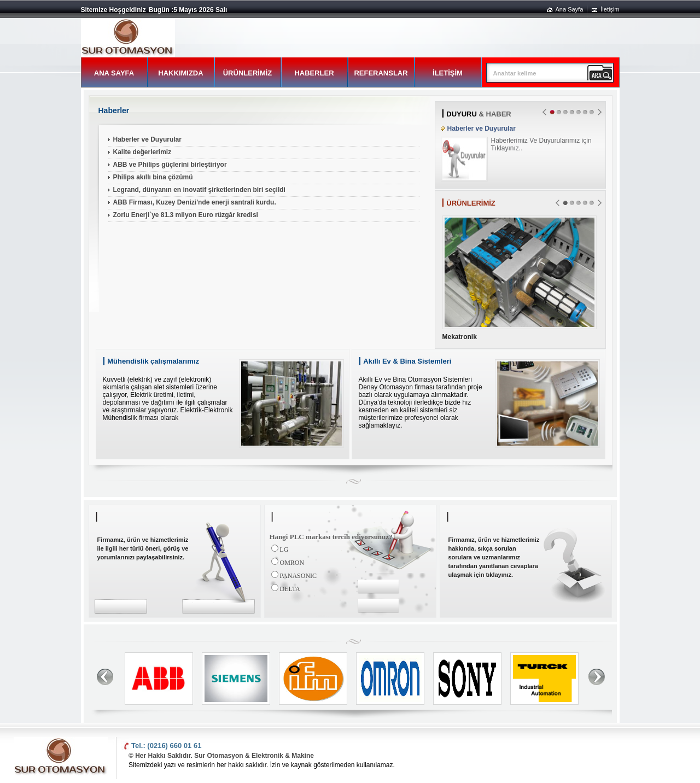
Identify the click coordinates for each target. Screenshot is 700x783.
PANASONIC (299, 576)
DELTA (290, 589)
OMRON (292, 563)
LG (284, 550)
